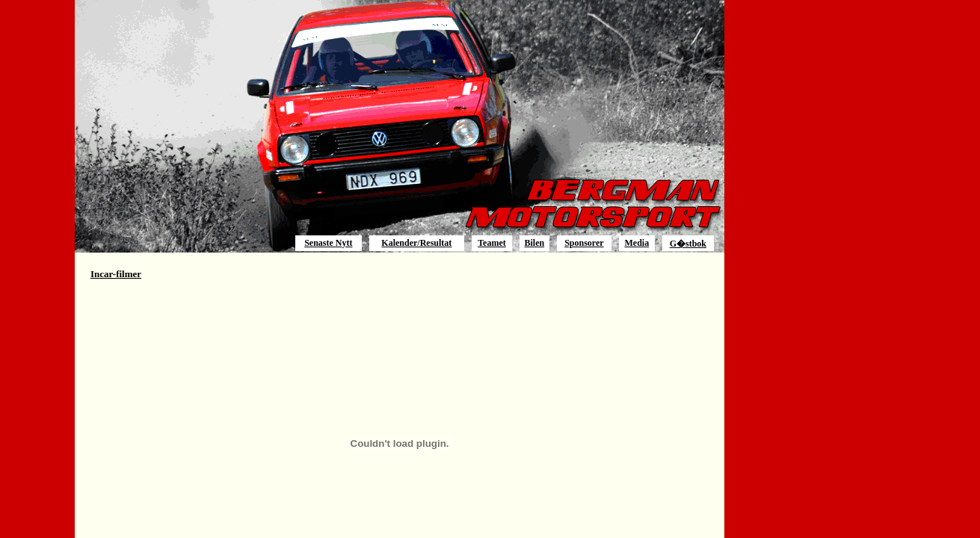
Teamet (492, 243)
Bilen (534, 243)
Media (637, 243)
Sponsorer (584, 243)
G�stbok (688, 244)
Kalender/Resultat (416, 243)
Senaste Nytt (328, 243)
